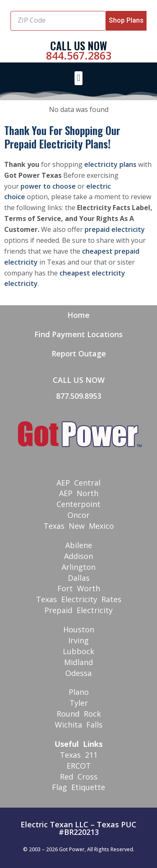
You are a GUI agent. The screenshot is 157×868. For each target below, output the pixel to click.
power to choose (48, 186)
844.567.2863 (79, 55)
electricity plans (110, 164)
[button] (78, 78)
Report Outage (79, 353)
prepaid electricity (115, 229)
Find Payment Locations (78, 334)
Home (78, 315)
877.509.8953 (79, 396)
